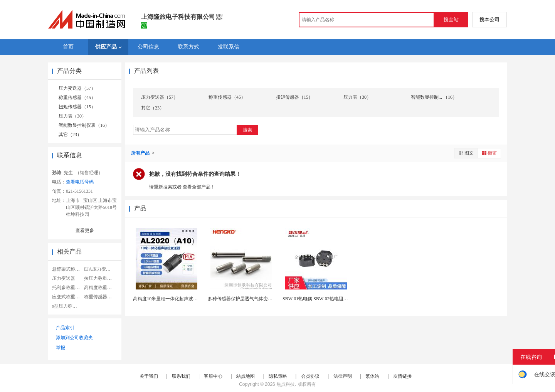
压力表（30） (72, 116)
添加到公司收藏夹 (74, 338)
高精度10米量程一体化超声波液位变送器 (175, 299)
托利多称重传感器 (71, 288)
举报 (61, 348)
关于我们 (149, 376)
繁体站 (372, 376)
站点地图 (246, 376)
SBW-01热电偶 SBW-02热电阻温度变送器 (325, 299)
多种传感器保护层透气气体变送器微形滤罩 (252, 299)
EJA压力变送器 (100, 269)
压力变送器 (64, 278)
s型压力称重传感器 (71, 306)
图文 (466, 153)
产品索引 (65, 328)
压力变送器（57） (77, 88)
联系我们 (181, 376)
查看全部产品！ (199, 187)
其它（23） (70, 135)
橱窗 (489, 153)
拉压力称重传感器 (103, 278)
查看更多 (85, 230)
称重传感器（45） (77, 98)
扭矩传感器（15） (77, 107)
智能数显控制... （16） (434, 97)
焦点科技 (286, 384)
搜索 (247, 130)
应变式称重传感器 (71, 297)
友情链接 (402, 376)
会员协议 (310, 376)
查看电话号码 (80, 182)
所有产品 (141, 153)
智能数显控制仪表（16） (84, 125)
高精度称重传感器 (103, 288)
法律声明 (343, 376)
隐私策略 (278, 376)
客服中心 (213, 376)
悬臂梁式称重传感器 (73, 269)
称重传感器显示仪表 (105, 297)
